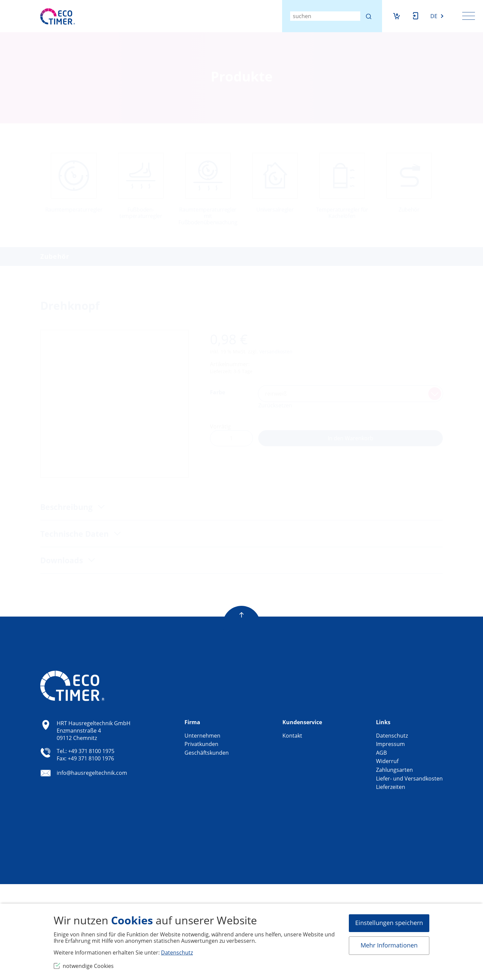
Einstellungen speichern (389, 923)
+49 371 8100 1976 (91, 758)
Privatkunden (201, 744)
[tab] (241, 507)
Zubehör (55, 256)
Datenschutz (392, 736)
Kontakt (292, 736)
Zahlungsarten (394, 770)
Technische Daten (75, 534)
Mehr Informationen (389, 945)
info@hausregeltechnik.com (92, 773)
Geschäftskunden (207, 753)
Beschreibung (67, 507)
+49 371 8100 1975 (91, 751)
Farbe (218, 392)
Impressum (390, 744)
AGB (381, 753)
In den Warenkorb (351, 438)
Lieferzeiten (391, 787)
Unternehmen (202, 736)
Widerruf (387, 761)
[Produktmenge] (231, 438)
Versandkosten (276, 352)
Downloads (63, 560)
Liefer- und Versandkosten (409, 779)
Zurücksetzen (275, 405)
